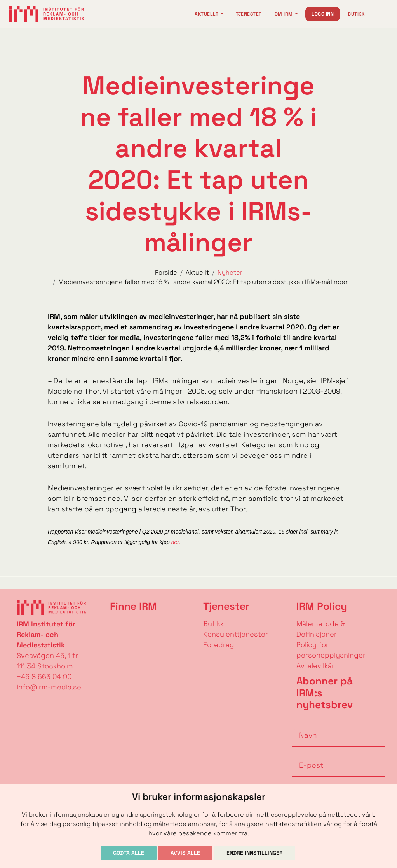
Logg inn (323, 14)
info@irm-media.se (49, 687)
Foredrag (219, 645)
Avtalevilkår (315, 666)
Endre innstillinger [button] (255, 853)
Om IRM (284, 14)
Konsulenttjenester (236, 634)
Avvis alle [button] (185, 853)
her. (175, 542)
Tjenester (249, 14)
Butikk (356, 14)
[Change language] (380, 14)
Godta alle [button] (129, 853)
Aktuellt (207, 14)
